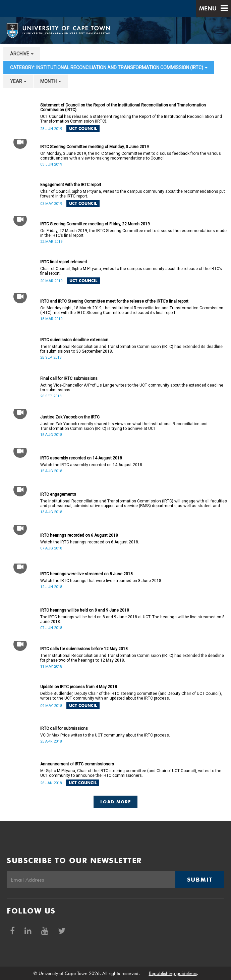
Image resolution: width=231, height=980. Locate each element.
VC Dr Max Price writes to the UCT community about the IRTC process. (105, 735)
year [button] (18, 81)
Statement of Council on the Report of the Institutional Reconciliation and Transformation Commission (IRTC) (123, 107)
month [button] (51, 81)
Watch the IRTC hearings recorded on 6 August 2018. (90, 542)
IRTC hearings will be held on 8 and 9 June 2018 (85, 610)
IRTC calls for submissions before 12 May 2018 (84, 649)
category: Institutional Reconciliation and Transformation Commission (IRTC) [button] (109, 68)
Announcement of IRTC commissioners (77, 764)
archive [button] (22, 54)
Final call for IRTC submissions (69, 378)
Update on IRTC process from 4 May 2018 (79, 687)
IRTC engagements (58, 494)
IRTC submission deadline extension (74, 340)
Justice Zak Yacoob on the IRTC (70, 417)
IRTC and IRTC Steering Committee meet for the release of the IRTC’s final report (114, 301)
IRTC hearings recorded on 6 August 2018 (79, 535)
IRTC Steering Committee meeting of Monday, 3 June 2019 (95, 147)
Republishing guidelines (173, 973)
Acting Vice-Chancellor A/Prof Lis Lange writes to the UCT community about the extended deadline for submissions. (132, 388)
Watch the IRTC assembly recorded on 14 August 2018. (92, 465)
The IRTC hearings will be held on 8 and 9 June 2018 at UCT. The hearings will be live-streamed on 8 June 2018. (132, 619)
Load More (115, 802)
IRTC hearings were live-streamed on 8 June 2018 (86, 574)
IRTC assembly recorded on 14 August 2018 (81, 458)
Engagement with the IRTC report (71, 185)
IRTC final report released (64, 262)
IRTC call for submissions (64, 728)
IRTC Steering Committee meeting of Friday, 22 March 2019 (95, 224)
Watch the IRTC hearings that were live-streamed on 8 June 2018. (101, 581)
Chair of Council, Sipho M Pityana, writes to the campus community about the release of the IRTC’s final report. (131, 271)
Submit (200, 880)
